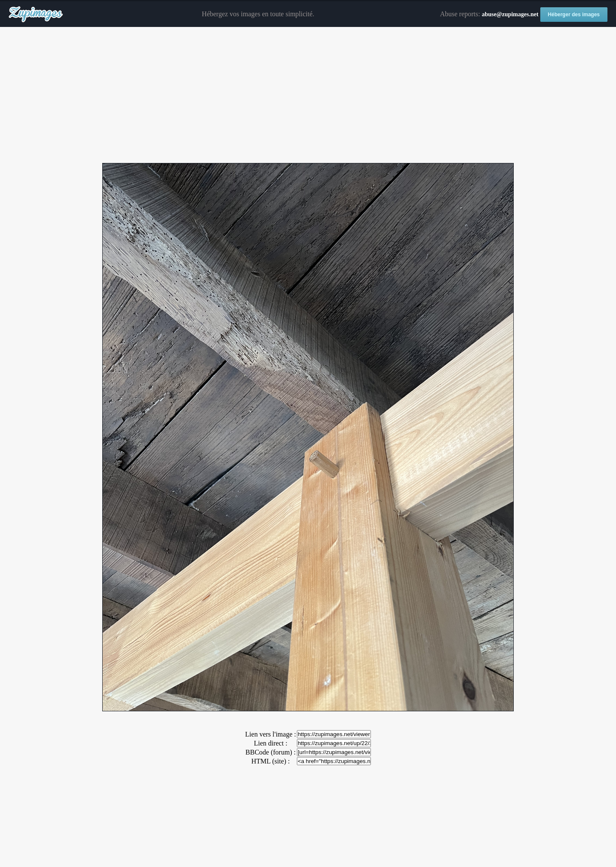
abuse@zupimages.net (510, 14)
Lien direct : (270, 743)
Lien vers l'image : (271, 734)
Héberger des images (574, 15)
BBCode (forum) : (271, 752)
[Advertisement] (308, 95)
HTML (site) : (270, 761)
